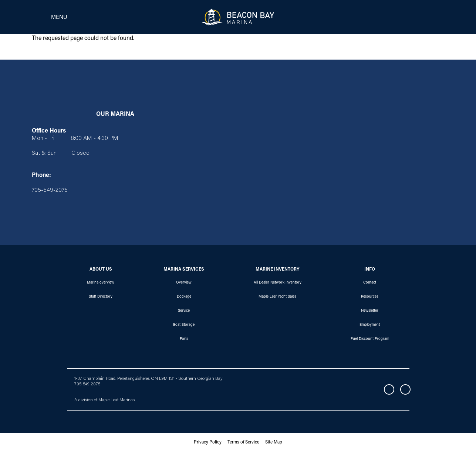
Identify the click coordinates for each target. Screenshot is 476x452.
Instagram (405, 389)
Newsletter (370, 311)
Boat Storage (184, 325)
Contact (370, 283)
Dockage (184, 297)
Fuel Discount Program (370, 339)
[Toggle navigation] (47, 17)
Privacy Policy (208, 442)
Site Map (274, 442)
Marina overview (101, 283)
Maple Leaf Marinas (117, 400)
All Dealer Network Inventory (278, 283)
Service (184, 311)
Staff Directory (101, 297)
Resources (370, 297)
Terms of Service (243, 442)
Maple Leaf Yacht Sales (277, 297)
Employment (370, 325)
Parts (184, 339)
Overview (184, 283)
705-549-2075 (87, 384)
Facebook (389, 389)
